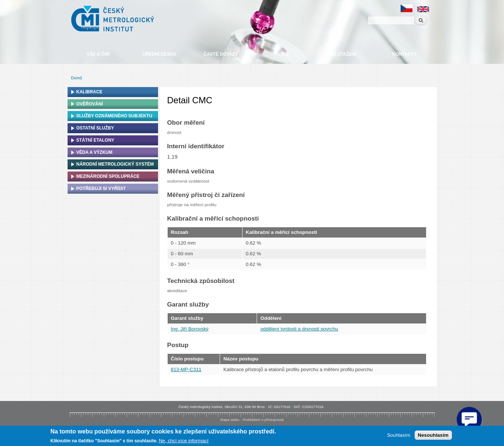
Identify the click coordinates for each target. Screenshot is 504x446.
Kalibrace (90, 92)
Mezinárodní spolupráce (108, 176)
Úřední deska (159, 54)
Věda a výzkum (95, 152)
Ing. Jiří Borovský (190, 329)
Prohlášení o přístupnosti (263, 420)
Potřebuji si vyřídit (101, 189)
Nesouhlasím (433, 435)
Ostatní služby (95, 128)
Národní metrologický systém (115, 164)
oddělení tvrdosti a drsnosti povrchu (299, 329)
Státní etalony (95, 140)
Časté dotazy (220, 54)
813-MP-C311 (186, 369)
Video (282, 54)
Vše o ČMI (98, 54)
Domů (77, 78)
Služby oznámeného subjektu (114, 116)
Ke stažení (343, 54)
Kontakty (405, 54)
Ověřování (90, 104)
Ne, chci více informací (184, 441)
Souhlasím (399, 435)
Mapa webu (230, 420)
